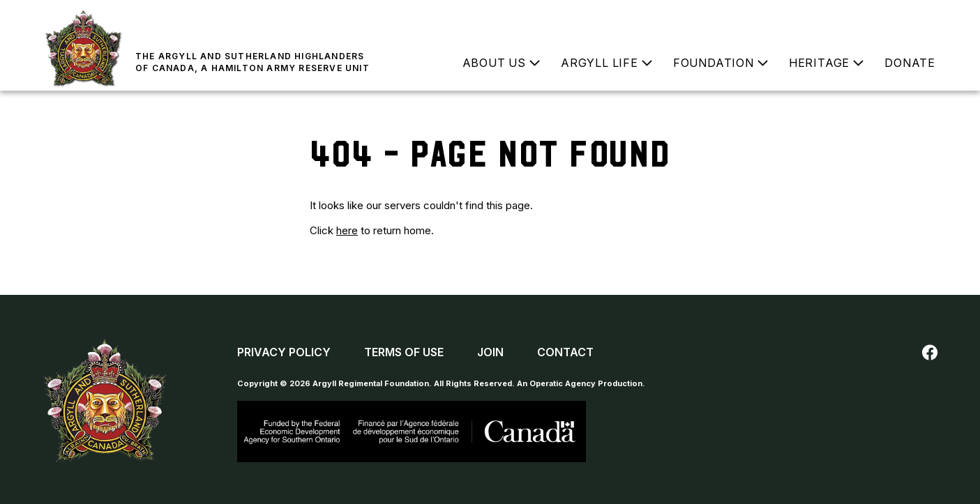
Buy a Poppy (816, 17)
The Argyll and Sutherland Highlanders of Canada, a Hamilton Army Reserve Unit (252, 62)
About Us (494, 63)
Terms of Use (404, 352)
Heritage (819, 63)
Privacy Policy (284, 352)
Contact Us (903, 17)
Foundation (714, 63)
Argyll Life (600, 63)
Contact (565, 352)
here (347, 230)
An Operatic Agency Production (580, 383)
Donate (910, 63)
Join (731, 17)
